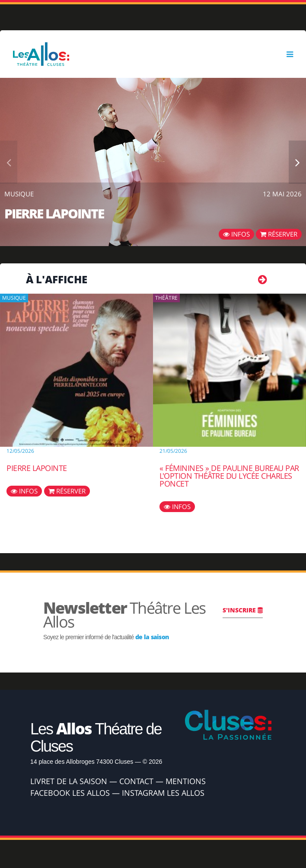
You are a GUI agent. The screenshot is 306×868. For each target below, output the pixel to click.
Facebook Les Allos (70, 793)
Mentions (186, 781)
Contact (136, 781)
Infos (236, 234)
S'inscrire (243, 610)
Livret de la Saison (69, 781)
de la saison (152, 637)
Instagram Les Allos (163, 793)
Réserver (279, 234)
